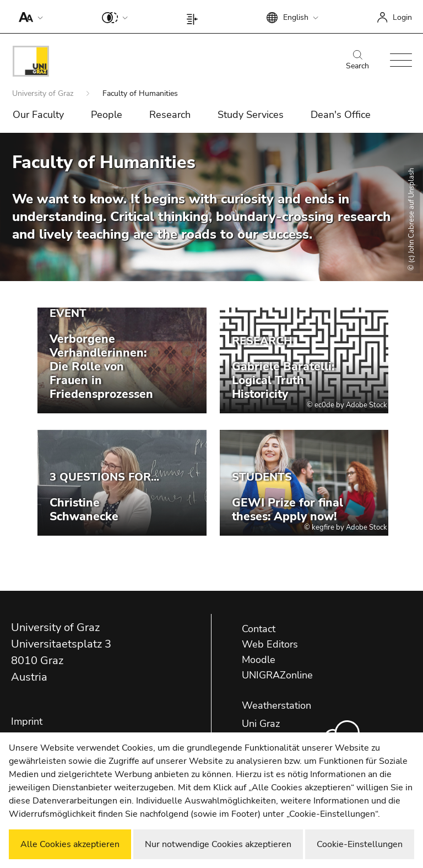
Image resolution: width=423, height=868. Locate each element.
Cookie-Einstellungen (360, 844)
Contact (259, 629)
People (107, 115)
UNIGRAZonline (277, 675)
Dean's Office (341, 115)
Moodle (259, 660)
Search (357, 61)
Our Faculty (38, 115)
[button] (28, 17)
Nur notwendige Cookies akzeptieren (218, 844)
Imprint (27, 721)
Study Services (251, 115)
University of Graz (44, 93)
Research (170, 115)
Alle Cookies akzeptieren (70, 844)
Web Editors (270, 644)
